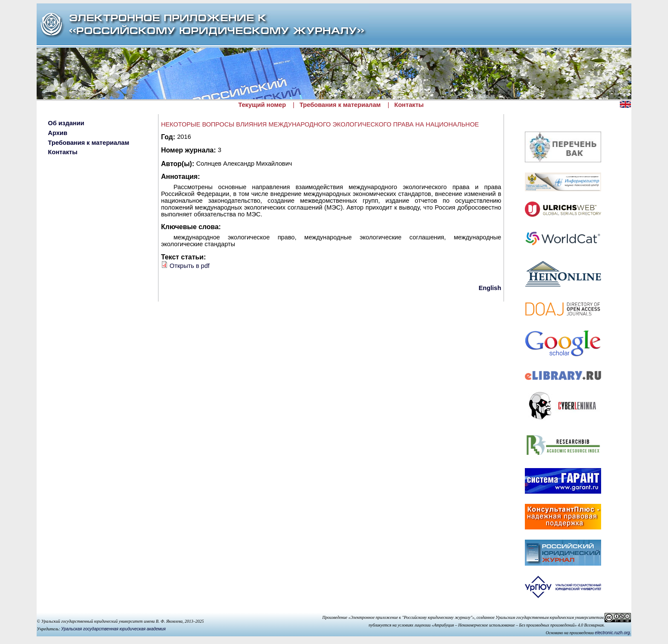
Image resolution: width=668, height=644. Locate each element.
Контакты (409, 105)
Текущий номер (262, 105)
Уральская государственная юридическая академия (114, 629)
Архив (58, 133)
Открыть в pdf (190, 266)
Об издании (66, 123)
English (490, 288)
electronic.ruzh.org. (613, 633)
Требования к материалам (340, 105)
